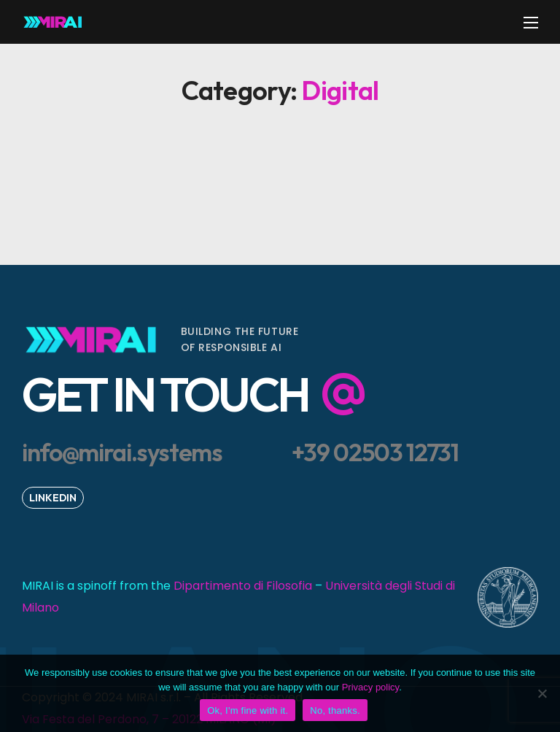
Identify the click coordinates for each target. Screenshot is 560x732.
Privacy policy (371, 687)
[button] (211, 390)
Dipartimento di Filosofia (243, 586)
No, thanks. (335, 710)
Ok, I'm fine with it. (248, 710)
